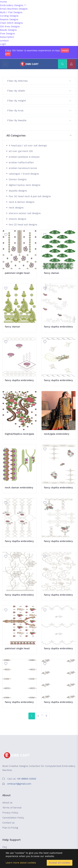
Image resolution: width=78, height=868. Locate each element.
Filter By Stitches (39, 81)
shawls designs (18, 219)
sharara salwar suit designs (25, 213)
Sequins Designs (9, 19)
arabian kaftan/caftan (21, 162)
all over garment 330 (21, 151)
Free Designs (7, 34)
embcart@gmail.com (19, 784)
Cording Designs (9, 16)
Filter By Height (39, 101)
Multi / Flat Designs (11, 12)
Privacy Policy (10, 813)
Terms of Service (12, 808)
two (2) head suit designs (23, 225)
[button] (39, 136)
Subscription (7, 37)
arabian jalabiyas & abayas (24, 157)
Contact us (8, 823)
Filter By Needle (39, 120)
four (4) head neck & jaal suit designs (30, 196)
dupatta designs (18, 191)
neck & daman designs (22, 202)
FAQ (5, 847)
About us (7, 803)
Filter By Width (39, 91)
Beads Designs (8, 30)
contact (4, 41)
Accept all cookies (60, 863)
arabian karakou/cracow (23, 168)
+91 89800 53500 (26, 779)
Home (3, 2)
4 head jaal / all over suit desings (28, 146)
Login (3, 44)
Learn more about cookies (21, 863)
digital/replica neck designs (25, 185)
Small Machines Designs (14, 9)
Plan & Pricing (10, 828)
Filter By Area (39, 110)
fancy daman (52, 273)
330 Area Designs (10, 27)
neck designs (16, 208)
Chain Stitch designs (11, 23)
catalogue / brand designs (24, 174)
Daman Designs (18, 179)
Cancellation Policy (13, 818)
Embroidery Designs (13, 5)
